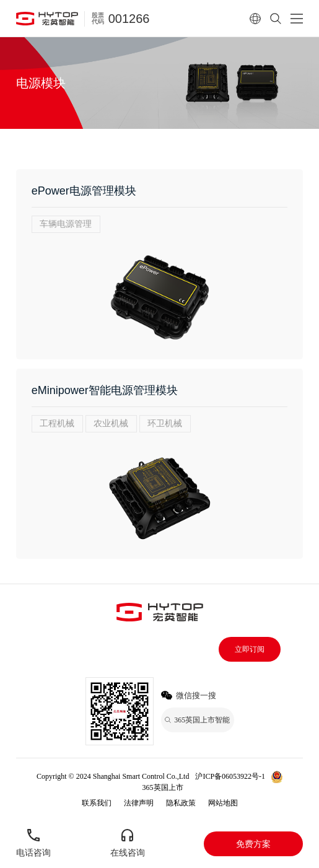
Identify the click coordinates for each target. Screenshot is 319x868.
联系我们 (97, 803)
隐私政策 (181, 803)
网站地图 (223, 803)
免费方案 (253, 844)
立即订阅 (250, 649)
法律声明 (139, 803)
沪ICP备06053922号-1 (230, 776)
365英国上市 (163, 787)
